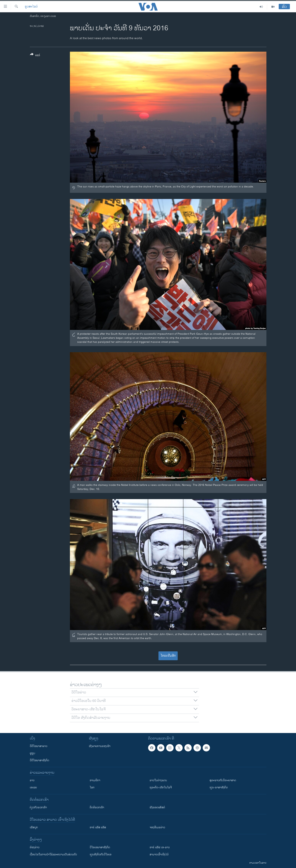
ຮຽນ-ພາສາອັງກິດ (219, 787)
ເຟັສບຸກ (34, 827)
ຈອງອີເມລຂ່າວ (157, 827)
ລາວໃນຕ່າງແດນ (158, 780)
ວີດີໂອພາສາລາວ (39, 746)
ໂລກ (92, 787)
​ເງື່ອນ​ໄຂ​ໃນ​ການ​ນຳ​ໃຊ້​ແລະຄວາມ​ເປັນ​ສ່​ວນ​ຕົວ (53, 854)
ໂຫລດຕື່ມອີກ (168, 656)
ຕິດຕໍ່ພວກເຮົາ (97, 807)
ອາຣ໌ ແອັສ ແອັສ (98, 827)
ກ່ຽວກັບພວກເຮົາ (38, 807)
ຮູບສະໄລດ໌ (31, 7)
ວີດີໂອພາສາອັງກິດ (39, 760)
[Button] (35, 55)
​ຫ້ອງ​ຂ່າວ (35, 847)
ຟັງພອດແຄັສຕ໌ (157, 807)
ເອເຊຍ (33, 787)
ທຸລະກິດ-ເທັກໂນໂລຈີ (161, 787)
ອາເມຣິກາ (95, 780)
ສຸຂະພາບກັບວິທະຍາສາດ (223, 780)
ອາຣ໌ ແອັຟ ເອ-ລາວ (160, 847)
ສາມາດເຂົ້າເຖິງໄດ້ (159, 854)
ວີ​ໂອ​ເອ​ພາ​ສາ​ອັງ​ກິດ (100, 847)
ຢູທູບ (32, 753)
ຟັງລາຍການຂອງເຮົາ (100, 746)
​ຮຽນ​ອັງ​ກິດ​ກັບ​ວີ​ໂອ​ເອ (101, 854)
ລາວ (32, 780)
